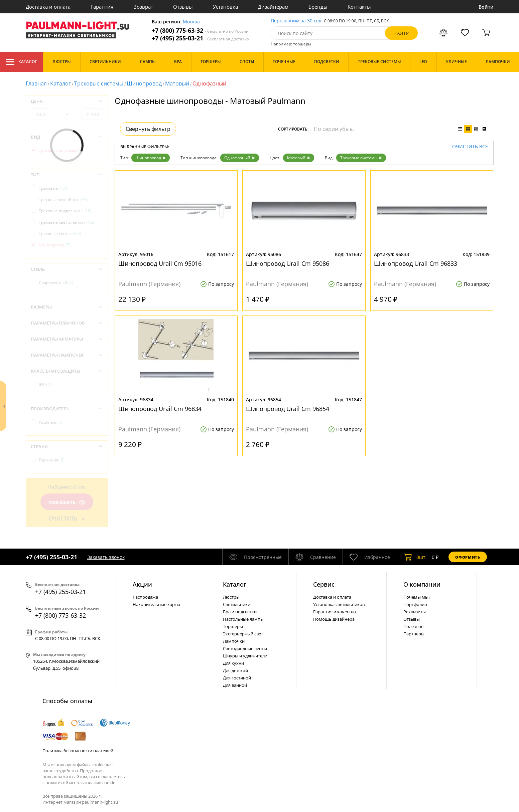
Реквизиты (415, 612)
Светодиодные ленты (245, 648)
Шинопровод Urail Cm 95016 (160, 263)
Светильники (237, 604)
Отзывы (183, 7)
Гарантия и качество (335, 612)
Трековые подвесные (65, 211)
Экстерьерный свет (243, 634)
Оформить (468, 557)
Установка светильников (339, 604)
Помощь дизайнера (334, 619)
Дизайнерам (273, 7)
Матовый (177, 83)
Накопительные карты (156, 604)
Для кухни (233, 663)
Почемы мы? (417, 597)
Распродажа (145, 597)
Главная (36, 83)
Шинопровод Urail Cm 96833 (416, 263)
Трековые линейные (63, 199)
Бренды (318, 7)
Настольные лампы (243, 619)
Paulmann (51, 422)
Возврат (143, 7)
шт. (415, 557)
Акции (142, 584)
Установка (225, 7)
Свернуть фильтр (148, 129)
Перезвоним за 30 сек (296, 21)
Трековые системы (99, 83)
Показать (67, 502)
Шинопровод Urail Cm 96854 (288, 409)
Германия (52, 460)
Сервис (324, 584)
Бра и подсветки (240, 612)
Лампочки (234, 641)
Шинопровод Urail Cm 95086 (288, 263)
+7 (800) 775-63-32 (200, 31)
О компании (422, 584)
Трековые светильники (67, 222)
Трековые (54, 188)
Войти (486, 7)
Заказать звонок (106, 557)
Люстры (231, 597)
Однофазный (240, 158)
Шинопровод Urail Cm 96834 (160, 409)
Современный (56, 283)
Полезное (413, 626)
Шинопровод (144, 83)
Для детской (235, 670)
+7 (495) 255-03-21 (200, 38)
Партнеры (414, 634)
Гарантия (102, 7)
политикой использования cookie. (81, 783)
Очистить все (470, 147)
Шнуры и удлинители (245, 656)
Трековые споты (60, 234)
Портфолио (415, 604)
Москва (191, 22)
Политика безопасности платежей (78, 751)
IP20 (46, 384)
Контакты (359, 7)
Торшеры (233, 626)
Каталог (22, 62)
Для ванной (235, 685)
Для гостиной (237, 678)
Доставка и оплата (48, 7)
